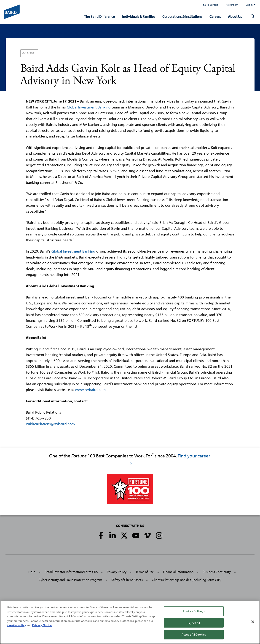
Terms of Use (145, 572)
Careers (215, 16)
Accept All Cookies (194, 634)
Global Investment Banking (89, 107)
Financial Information (178, 572)
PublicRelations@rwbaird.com (50, 424)
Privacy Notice (42, 625)
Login (251, 5)
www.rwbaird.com (90, 389)
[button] (253, 16)
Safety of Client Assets (127, 580)
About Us (235, 16)
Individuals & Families (139, 16)
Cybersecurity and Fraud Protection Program (70, 580)
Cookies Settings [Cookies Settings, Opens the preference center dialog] (194, 611)
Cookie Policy (17, 625)
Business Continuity (217, 572)
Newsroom (232, 5)
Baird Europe (210, 5)
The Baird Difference (99, 16)
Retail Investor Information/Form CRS (71, 572)
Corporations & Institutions (182, 16)
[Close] (253, 622)
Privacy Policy (117, 572)
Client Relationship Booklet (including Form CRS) (187, 580)
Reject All (194, 623)
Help (32, 572)
